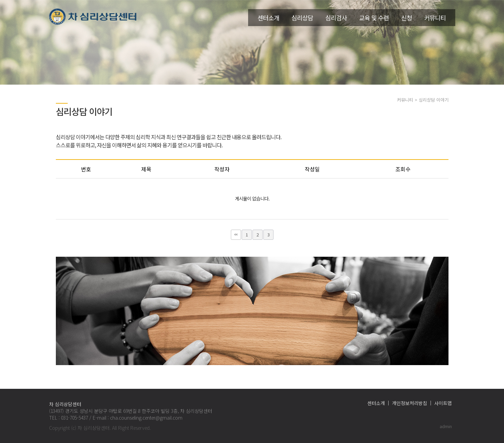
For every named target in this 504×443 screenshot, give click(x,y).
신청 (407, 18)
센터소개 (268, 18)
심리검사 (336, 18)
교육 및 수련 (374, 18)
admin (446, 426)
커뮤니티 (435, 18)
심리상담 (302, 18)
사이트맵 (443, 403)
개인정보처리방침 (410, 403)
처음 (236, 235)
